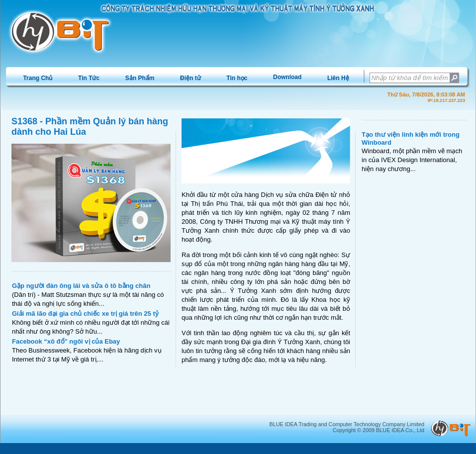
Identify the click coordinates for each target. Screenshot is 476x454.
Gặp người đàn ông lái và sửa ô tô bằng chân (81, 286)
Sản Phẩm (140, 78)
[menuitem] (38, 78)
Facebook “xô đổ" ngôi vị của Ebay (66, 341)
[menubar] (186, 78)
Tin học (237, 78)
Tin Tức (89, 78)
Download (287, 77)
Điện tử (190, 78)
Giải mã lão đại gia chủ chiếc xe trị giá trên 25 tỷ (85, 314)
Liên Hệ (338, 78)
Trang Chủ (38, 78)
